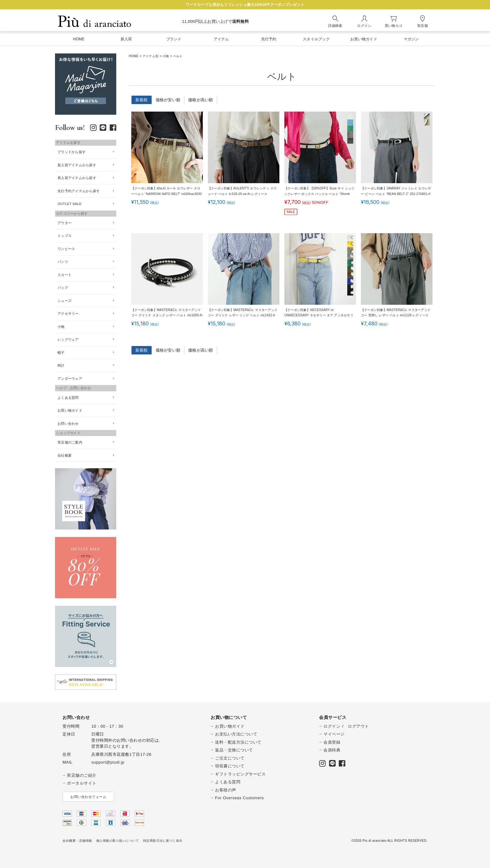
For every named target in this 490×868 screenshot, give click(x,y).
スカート (65, 275)
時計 (61, 365)
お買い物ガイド (70, 410)
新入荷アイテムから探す (77, 165)
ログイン (332, 726)
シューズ (65, 301)
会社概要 (65, 455)
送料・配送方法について (238, 742)
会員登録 (332, 742)
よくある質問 (68, 398)
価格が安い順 (168, 100)
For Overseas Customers (239, 798)
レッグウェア (68, 339)
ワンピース (66, 249)
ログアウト (358, 726)
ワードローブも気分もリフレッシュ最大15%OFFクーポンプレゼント (245, 5)
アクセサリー (68, 314)
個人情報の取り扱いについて (118, 841)
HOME (134, 56)
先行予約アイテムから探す (79, 191)
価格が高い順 (201, 100)
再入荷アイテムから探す (77, 178)
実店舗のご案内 (70, 442)
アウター (65, 223)
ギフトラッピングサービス (240, 774)
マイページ (334, 734)
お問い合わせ (68, 424)
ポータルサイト (82, 783)
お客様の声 (226, 790)
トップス (65, 236)
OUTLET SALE (70, 204)
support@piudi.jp (108, 762)
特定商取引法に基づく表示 (163, 841)
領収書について (230, 766)
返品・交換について (234, 750)
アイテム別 (150, 56)
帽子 (61, 353)
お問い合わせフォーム (88, 797)
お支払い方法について (236, 734)
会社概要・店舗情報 (77, 841)
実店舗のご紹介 (82, 775)
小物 (166, 56)
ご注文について (230, 758)
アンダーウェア (70, 379)
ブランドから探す (72, 152)
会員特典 (332, 750)
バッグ (63, 288)
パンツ (63, 262)
